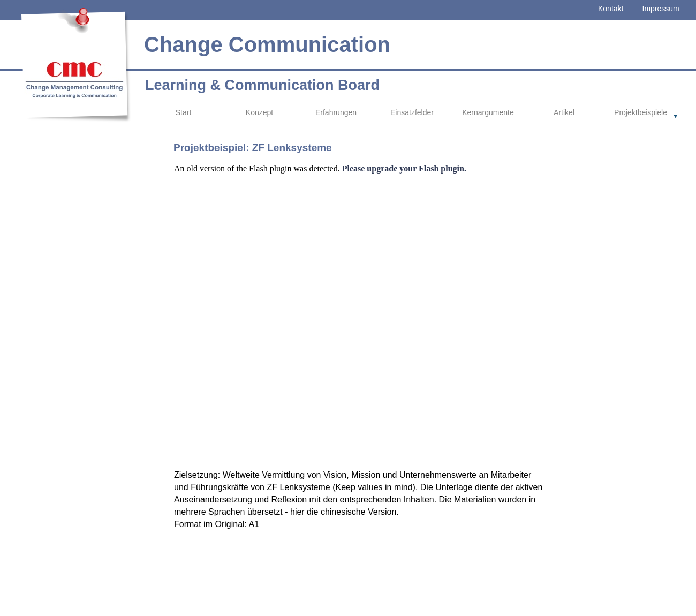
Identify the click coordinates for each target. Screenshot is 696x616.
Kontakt (611, 9)
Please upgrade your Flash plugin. (404, 168)
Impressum (661, 9)
